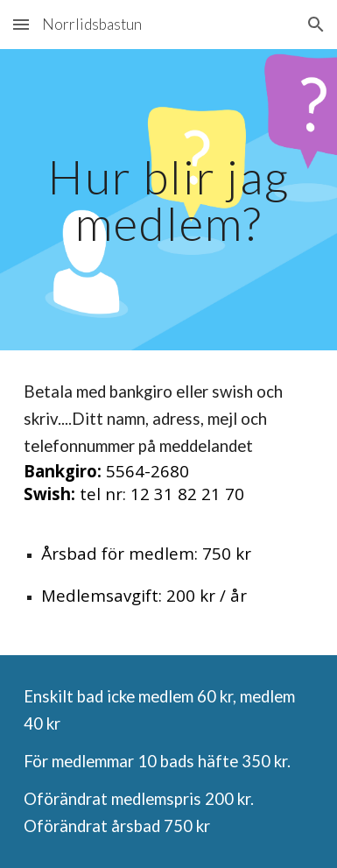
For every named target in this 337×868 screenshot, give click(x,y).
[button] (21, 24)
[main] (168, 200)
